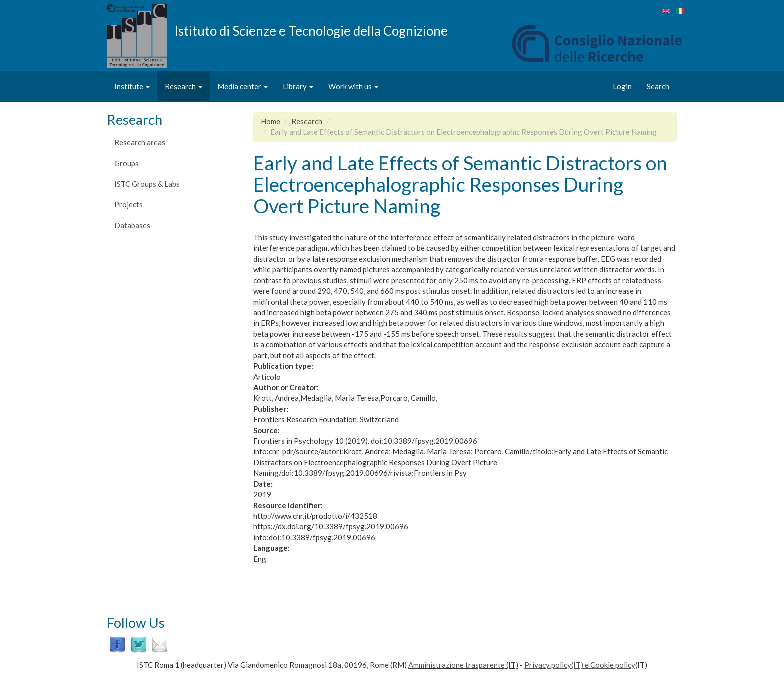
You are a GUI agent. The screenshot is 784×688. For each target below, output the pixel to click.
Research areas (140, 142)
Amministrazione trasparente (457, 665)
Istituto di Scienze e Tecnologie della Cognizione (311, 30)
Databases (132, 225)
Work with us (353, 86)
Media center (243, 86)
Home (271, 121)
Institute (132, 86)
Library (298, 86)
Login (622, 86)
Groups (127, 163)
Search (658, 86)
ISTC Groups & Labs (147, 184)
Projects (129, 204)
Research (184, 86)
